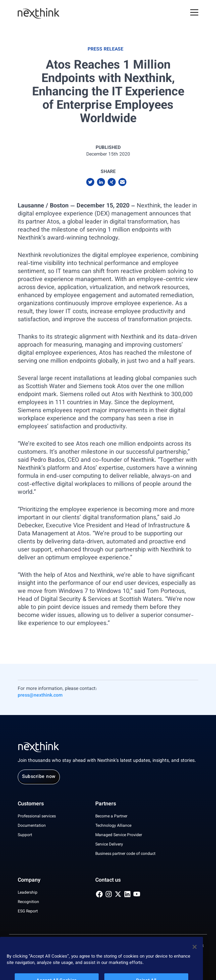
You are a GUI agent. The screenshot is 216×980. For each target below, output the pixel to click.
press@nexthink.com (40, 696)
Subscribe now (39, 777)
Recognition (28, 902)
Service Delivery (109, 844)
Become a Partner (111, 816)
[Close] (195, 955)
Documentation (32, 826)
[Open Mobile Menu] (194, 13)
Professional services (37, 816)
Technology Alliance (113, 826)
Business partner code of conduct (125, 854)
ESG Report (28, 911)
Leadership (28, 893)
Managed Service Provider (119, 835)
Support (25, 835)
